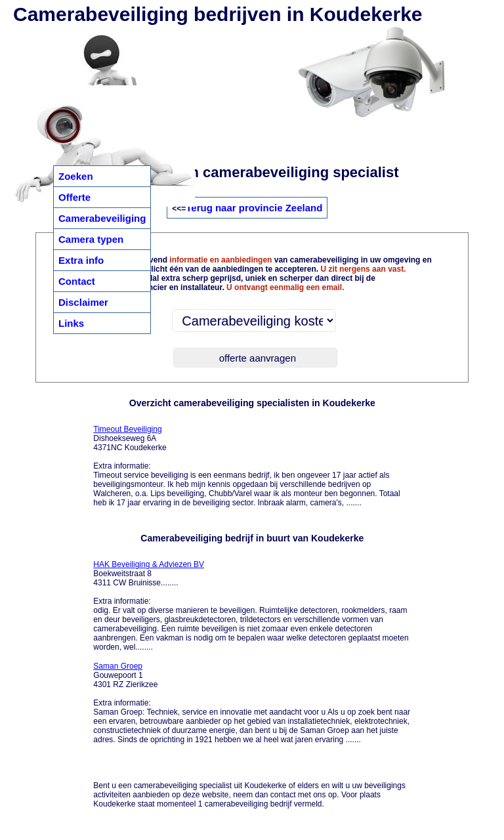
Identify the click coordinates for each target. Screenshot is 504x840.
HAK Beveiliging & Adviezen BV (149, 564)
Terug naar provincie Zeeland (254, 208)
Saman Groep (118, 666)
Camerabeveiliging (102, 218)
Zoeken (76, 176)
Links (71, 323)
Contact (77, 281)
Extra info (81, 260)
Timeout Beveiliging (127, 429)
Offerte (74, 197)
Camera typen (91, 239)
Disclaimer (83, 302)
